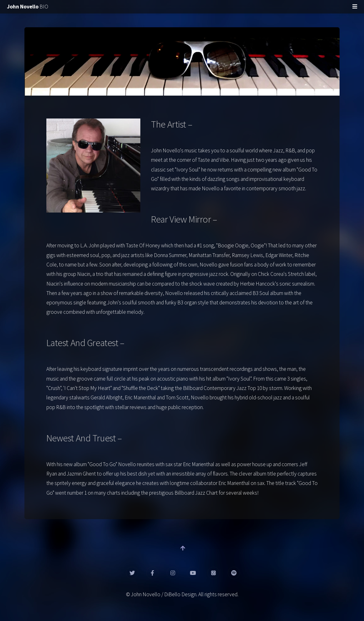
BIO (28, 7)
